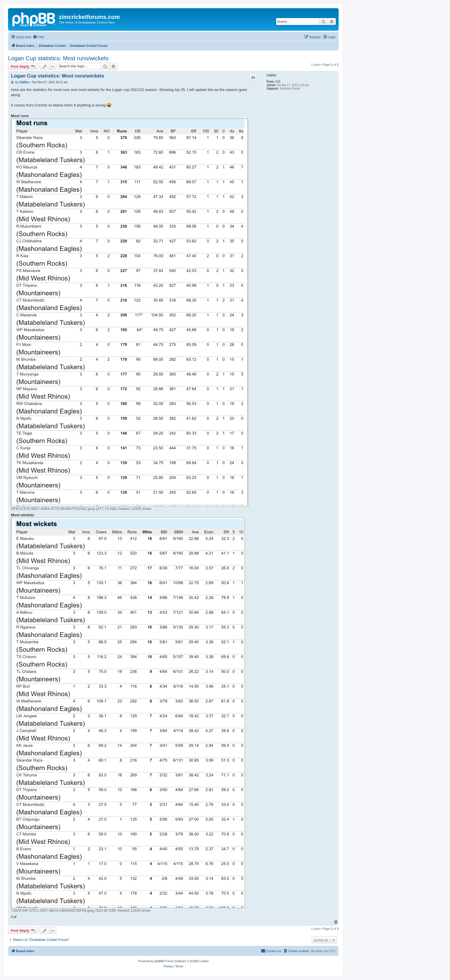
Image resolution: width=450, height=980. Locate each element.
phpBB (158, 961)
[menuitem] (38, 37)
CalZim (271, 75)
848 (278, 82)
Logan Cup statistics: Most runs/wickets (58, 58)
